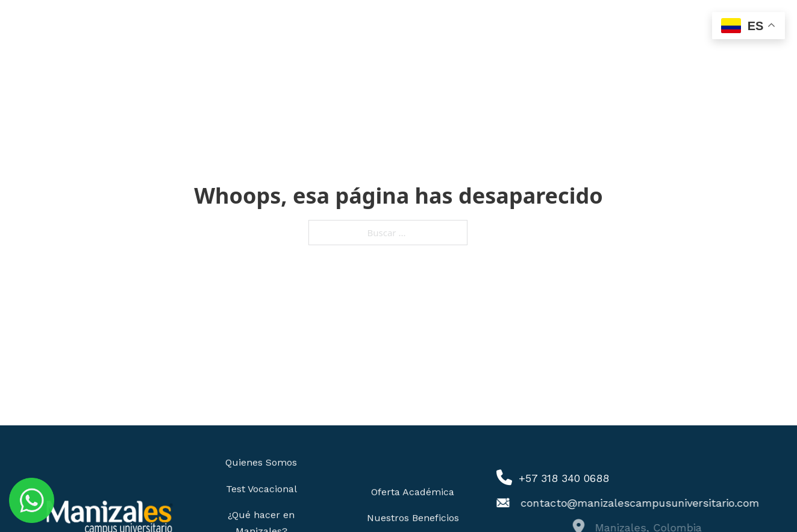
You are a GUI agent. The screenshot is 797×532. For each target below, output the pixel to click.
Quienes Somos (261, 462)
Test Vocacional (261, 488)
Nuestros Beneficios (413, 517)
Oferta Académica (413, 491)
